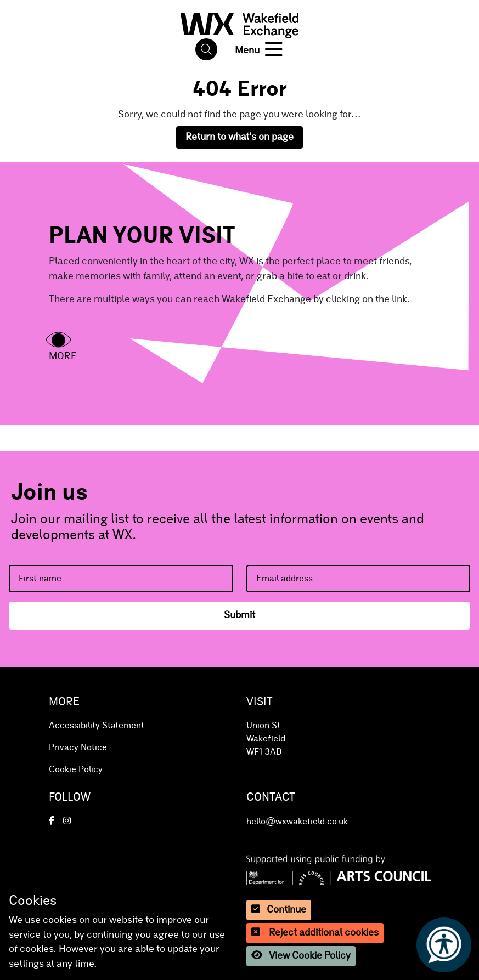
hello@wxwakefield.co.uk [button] (297, 822)
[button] (240, 23)
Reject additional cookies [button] (315, 933)
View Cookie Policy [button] (301, 956)
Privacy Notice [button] (78, 747)
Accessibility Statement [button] (97, 726)
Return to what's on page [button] (240, 137)
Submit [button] (240, 615)
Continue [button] (279, 910)
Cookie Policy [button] (76, 769)
